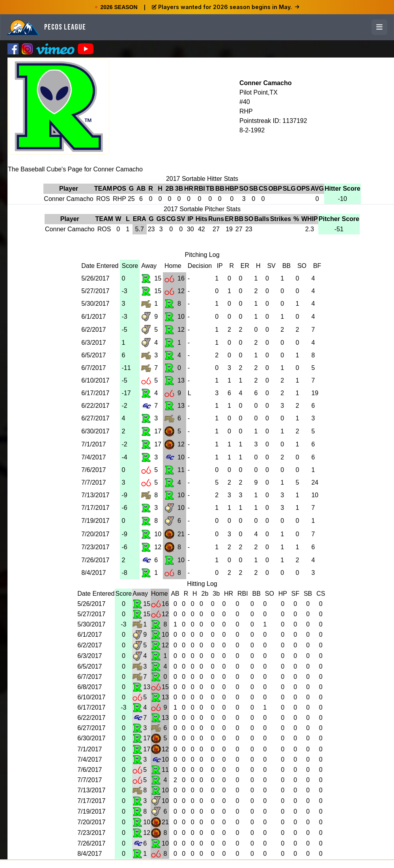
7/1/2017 (93, 444)
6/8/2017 (90, 687)
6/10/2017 (95, 380)
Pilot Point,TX (259, 92)
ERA (140, 219)
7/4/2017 (93, 457)
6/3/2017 (93, 343)
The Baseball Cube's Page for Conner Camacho (75, 169)
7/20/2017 (95, 534)
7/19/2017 (95, 521)
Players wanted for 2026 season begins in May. (226, 7)
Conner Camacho (265, 83)
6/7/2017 (93, 368)
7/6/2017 (93, 470)
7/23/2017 (95, 547)
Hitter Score (343, 189)
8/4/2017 (93, 573)
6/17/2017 (95, 393)
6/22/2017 (95, 406)
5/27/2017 (95, 291)
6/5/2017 (93, 355)
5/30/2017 (95, 304)
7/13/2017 (95, 495)
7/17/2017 (95, 508)
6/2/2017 (93, 330)
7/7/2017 (93, 482)
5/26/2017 (95, 278)
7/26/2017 (95, 560)
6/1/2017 (93, 317)
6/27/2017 (95, 418)
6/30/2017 (95, 431)
